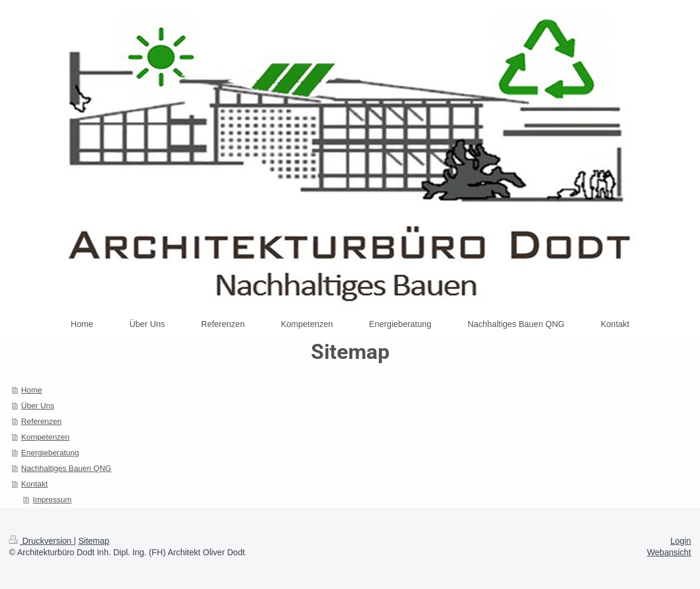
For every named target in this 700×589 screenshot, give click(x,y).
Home (32, 390)
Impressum (52, 500)
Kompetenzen (45, 437)
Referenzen (41, 421)
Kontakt (34, 484)
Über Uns (38, 406)
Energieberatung (50, 453)
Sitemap (94, 541)
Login (681, 541)
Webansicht (669, 552)
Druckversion (41, 541)
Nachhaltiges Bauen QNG (66, 468)
